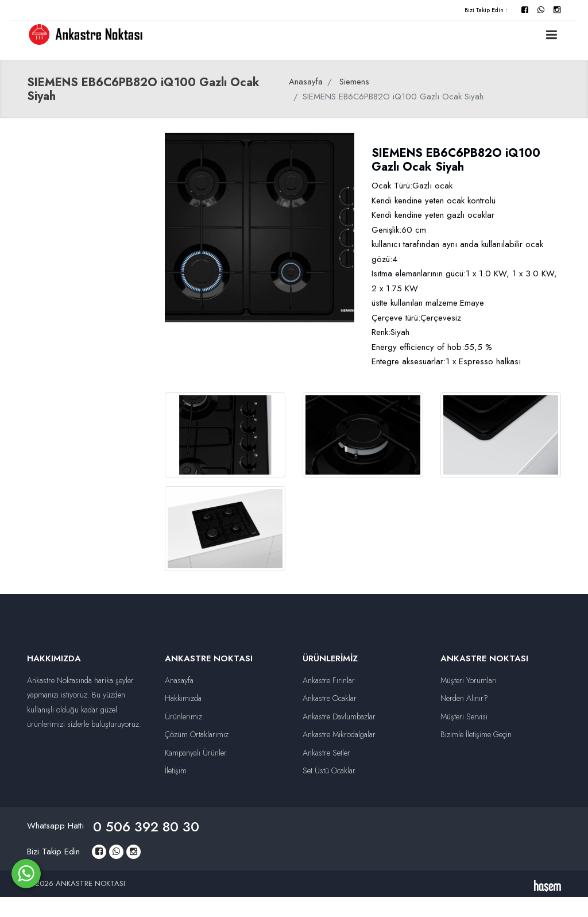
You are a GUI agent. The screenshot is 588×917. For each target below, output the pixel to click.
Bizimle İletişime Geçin (476, 734)
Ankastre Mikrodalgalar (339, 734)
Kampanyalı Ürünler (196, 753)
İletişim (176, 770)
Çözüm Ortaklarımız (197, 734)
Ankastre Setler (326, 753)
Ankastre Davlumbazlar (339, 716)
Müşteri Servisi (464, 716)
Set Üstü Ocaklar (329, 770)
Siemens (354, 82)
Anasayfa (306, 82)
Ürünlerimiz (183, 716)
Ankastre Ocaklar (330, 698)
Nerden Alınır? (464, 698)
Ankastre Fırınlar (329, 680)
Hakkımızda (183, 698)
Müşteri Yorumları (469, 680)
